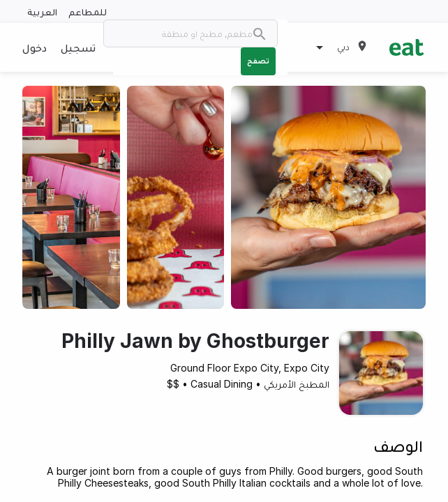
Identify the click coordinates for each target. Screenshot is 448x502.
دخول (35, 47)
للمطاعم (88, 12)
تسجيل (78, 47)
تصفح (258, 61)
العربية (42, 12)
